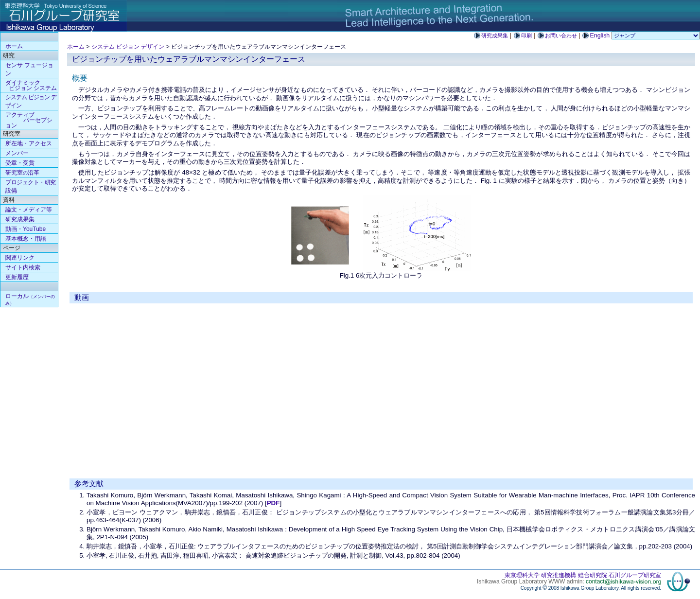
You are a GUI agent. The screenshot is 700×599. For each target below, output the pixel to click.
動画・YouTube (26, 229)
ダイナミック (31, 85)
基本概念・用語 (26, 239)
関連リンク (20, 258)
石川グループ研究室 (635, 575)
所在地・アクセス (29, 143)
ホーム (76, 47)
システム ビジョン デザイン (128, 47)
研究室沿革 (22, 173)
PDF (273, 503)
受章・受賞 (20, 163)
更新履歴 (17, 277)
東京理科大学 (522, 575)
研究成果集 (495, 35)
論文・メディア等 (29, 210)
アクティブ (29, 120)
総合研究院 (593, 575)
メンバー (17, 153)
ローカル (30, 299)
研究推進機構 (559, 575)
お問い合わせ (561, 35)
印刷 (526, 35)
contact (623, 581)
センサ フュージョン (29, 69)
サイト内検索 (23, 267)
